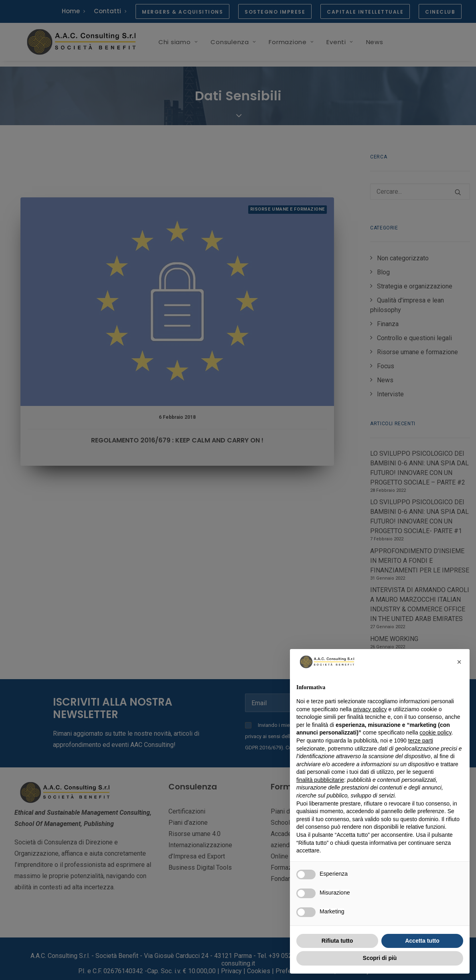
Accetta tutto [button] (422, 941)
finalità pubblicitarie (320, 780)
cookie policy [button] (435, 732)
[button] (459, 662)
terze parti (421, 741)
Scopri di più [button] (380, 958)
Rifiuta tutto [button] (337, 941)
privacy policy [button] (370, 709)
